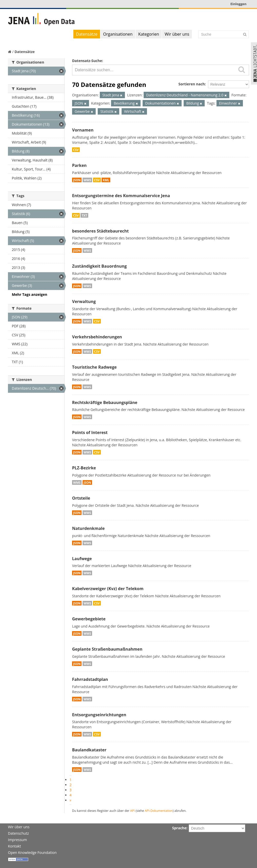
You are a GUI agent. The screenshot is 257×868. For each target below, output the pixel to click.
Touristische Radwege (94, 367)
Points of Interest (90, 432)
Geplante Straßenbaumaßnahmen (107, 649)
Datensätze (87, 34)
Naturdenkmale (88, 528)
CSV (76, 150)
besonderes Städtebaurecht (100, 231)
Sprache (179, 828)
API (133, 811)
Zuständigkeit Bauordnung (99, 266)
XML (106, 180)
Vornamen (83, 130)
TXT (84, 215)
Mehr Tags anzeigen (29, 294)
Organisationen (118, 34)
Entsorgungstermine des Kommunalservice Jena (121, 196)
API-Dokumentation (159, 811)
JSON (77, 180)
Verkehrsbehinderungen (97, 337)
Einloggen (238, 4)
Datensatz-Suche (87, 61)
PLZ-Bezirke (84, 468)
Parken (79, 165)
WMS (87, 180)
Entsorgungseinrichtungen (99, 715)
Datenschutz (18, 833)
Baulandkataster (89, 750)
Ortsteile (81, 498)
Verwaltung (84, 301)
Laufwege (82, 559)
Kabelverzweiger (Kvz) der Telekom (108, 589)
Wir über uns (177, 34)
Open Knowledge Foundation (32, 852)
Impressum (17, 840)
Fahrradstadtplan (90, 679)
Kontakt (14, 846)
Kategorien (149, 34)
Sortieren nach (191, 84)
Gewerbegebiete (89, 619)
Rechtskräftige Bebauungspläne (105, 402)
